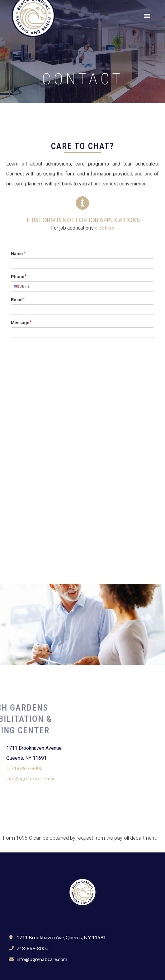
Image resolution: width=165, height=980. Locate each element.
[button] (147, 16)
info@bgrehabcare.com (30, 778)
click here (105, 228)
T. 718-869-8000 (24, 768)
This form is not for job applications (83, 220)
